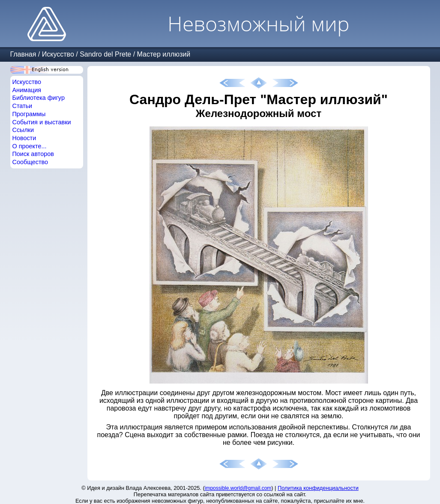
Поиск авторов (33, 154)
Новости (24, 138)
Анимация (27, 90)
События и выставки (42, 122)
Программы (29, 114)
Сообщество (30, 162)
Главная (23, 54)
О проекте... (30, 146)
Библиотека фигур (39, 98)
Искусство (58, 54)
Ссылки (23, 130)
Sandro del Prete (105, 54)
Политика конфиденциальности (318, 488)
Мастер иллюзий (164, 54)
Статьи (22, 106)
